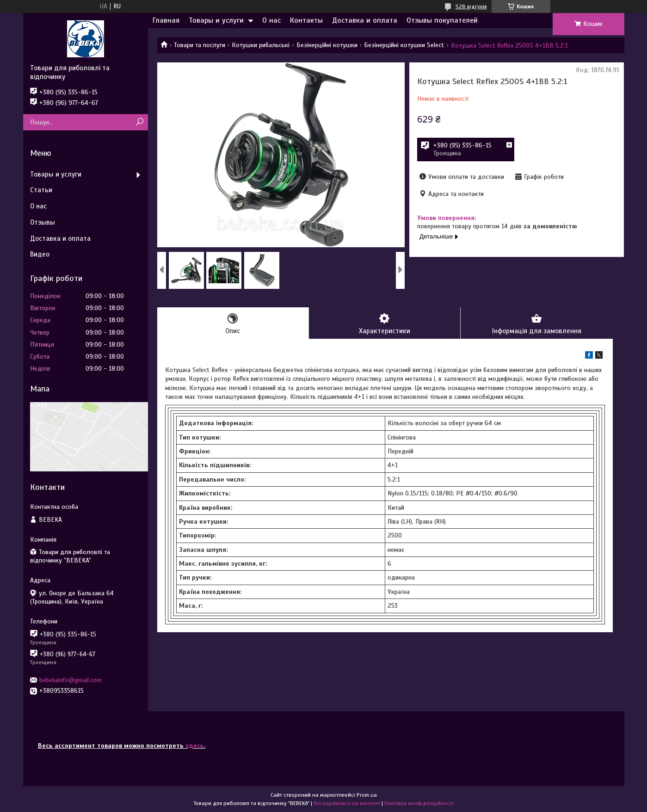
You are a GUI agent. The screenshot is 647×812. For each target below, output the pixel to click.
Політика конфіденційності (419, 803)
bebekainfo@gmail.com (71, 680)
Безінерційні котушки (327, 45)
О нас (271, 20)
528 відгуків (471, 6)
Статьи (41, 190)
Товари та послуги (200, 45)
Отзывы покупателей (442, 20)
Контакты (306, 20)
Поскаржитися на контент (347, 803)
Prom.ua (367, 795)
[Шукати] (140, 122)
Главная (166, 20)
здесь (195, 746)
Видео (40, 254)
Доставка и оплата (365, 20)
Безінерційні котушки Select (404, 45)
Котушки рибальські (261, 45)
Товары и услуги (216, 20)
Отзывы (43, 222)
